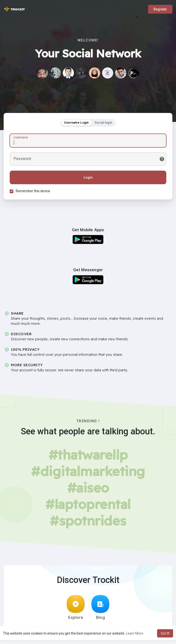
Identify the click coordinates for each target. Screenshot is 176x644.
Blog (100, 607)
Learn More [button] (135, 633)
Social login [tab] (103, 123)
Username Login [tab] (76, 123)
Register (160, 9)
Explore (76, 607)
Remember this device (33, 191)
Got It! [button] (165, 633)
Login (88, 177)
